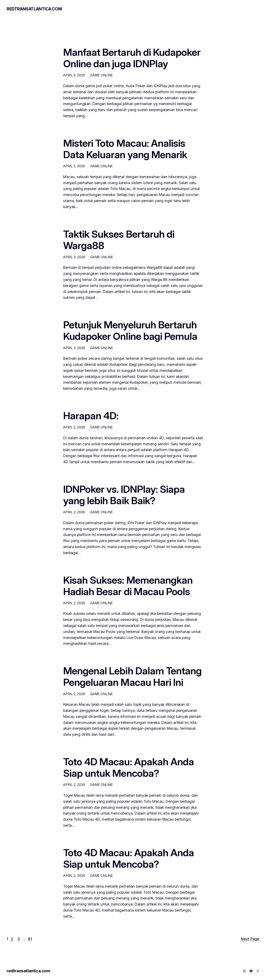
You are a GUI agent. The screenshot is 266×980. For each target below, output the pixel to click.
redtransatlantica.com (34, 9)
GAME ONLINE (101, 75)
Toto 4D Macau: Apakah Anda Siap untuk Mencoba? (129, 767)
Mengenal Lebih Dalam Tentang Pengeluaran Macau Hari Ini (132, 676)
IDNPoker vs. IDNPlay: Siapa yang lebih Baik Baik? (124, 495)
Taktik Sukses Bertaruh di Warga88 (119, 240)
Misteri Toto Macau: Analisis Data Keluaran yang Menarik (125, 149)
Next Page (250, 939)
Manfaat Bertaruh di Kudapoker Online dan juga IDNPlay (132, 58)
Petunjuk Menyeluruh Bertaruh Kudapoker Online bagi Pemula (130, 330)
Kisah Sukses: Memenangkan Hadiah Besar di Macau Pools (128, 586)
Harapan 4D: (91, 416)
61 (30, 939)
